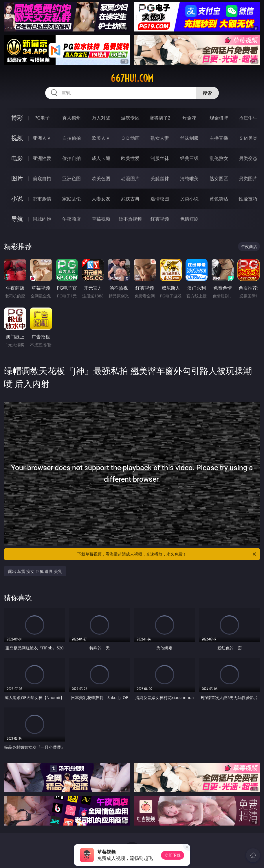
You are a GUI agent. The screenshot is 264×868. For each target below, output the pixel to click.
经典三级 (189, 158)
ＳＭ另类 (248, 138)
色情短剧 (189, 219)
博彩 (17, 118)
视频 (17, 138)
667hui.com (132, 78)
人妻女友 (101, 199)
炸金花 (189, 118)
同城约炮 (42, 219)
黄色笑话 (219, 199)
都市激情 (42, 199)
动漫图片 (130, 178)
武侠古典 (130, 199)
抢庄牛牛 (248, 118)
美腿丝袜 (160, 178)
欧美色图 (101, 178)
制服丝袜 (160, 158)
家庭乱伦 (71, 199)
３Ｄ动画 (130, 138)
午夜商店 (71, 219)
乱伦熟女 (219, 158)
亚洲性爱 (42, 158)
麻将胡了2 (160, 118)
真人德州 (71, 118)
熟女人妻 (160, 138)
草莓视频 (101, 219)
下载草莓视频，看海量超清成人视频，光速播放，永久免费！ (167, 554)
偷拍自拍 (71, 158)
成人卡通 (101, 158)
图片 (17, 178)
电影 (17, 158)
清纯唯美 (189, 178)
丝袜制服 (189, 138)
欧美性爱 (130, 158)
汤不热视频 (130, 219)
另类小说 (189, 199)
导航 (17, 219)
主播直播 (219, 138)
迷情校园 (160, 199)
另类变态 (248, 158)
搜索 (207, 93)
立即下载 (173, 855)
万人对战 (101, 118)
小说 (17, 199)
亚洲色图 (71, 178)
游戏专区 (130, 118)
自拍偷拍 (71, 138)
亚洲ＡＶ (42, 138)
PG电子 (42, 118)
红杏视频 (160, 219)
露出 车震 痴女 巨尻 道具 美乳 (35, 571)
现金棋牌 (219, 118)
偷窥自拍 (42, 178)
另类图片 (248, 178)
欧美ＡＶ (101, 138)
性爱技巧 (248, 199)
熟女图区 (219, 178)
